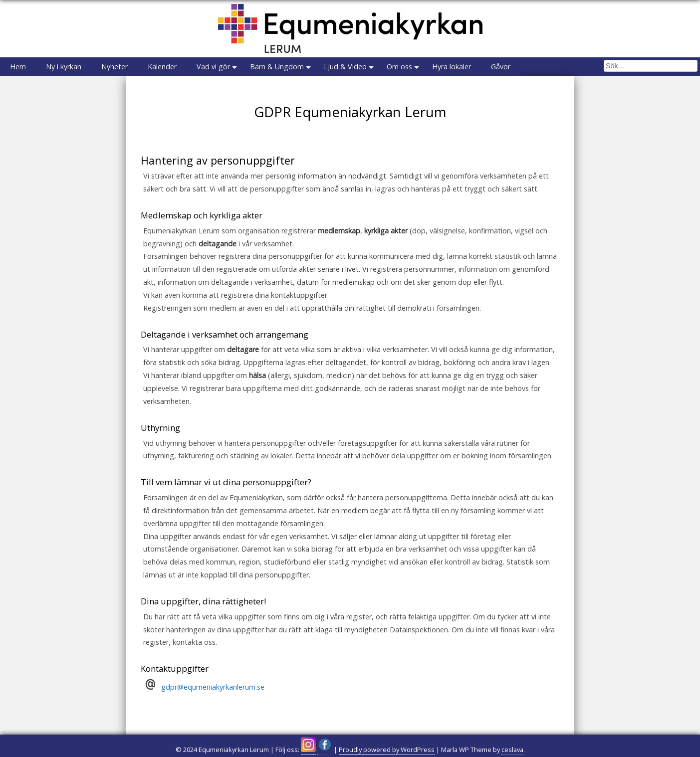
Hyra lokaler (452, 67)
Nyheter (115, 67)
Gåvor (501, 67)
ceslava (512, 750)
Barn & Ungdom (277, 67)
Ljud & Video (345, 67)
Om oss (399, 67)
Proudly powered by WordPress (387, 750)
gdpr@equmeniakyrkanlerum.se (213, 687)
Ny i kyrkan (64, 67)
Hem (18, 67)
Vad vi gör (213, 67)
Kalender (162, 67)
